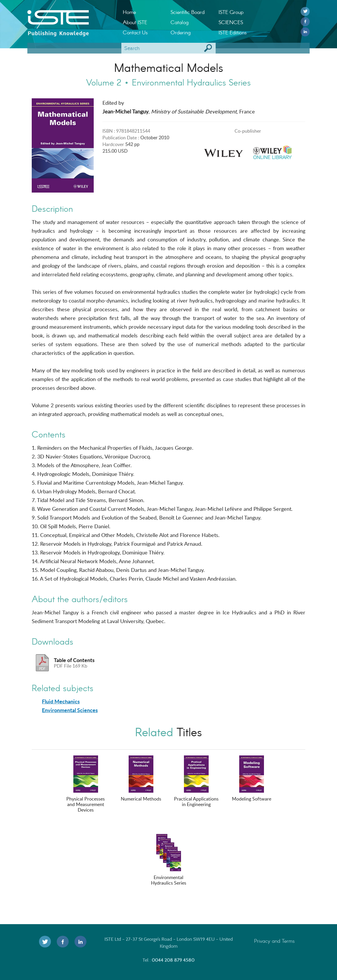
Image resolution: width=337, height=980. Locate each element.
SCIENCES (231, 22)
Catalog (180, 22)
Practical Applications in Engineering (196, 781)
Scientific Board (188, 12)
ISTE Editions (233, 32)
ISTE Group (231, 12)
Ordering (181, 32)
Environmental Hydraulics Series (169, 860)
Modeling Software (252, 779)
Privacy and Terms (274, 941)
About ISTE (135, 22)
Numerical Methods (141, 779)
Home (129, 12)
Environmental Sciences (70, 710)
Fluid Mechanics (61, 701)
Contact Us (135, 32)
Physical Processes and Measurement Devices (86, 784)
